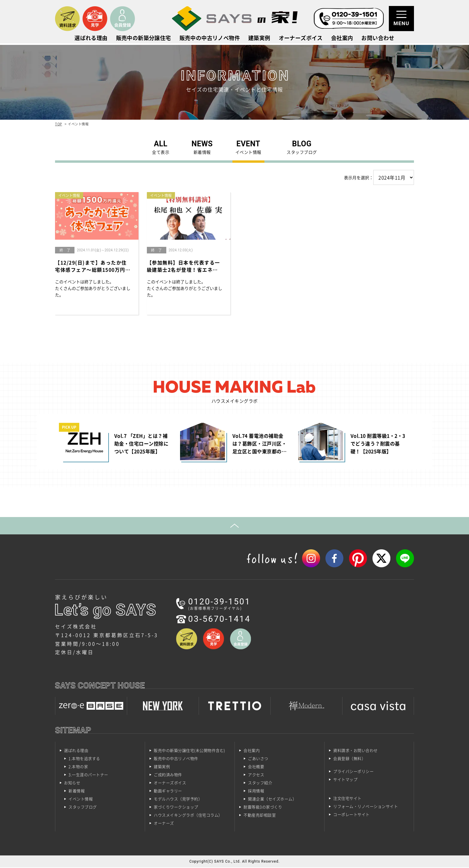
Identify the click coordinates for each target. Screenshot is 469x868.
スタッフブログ (83, 807)
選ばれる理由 (91, 39)
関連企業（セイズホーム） (272, 799)
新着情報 (77, 791)
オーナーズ (164, 824)
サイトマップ (345, 780)
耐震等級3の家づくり (263, 807)
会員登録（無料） (349, 759)
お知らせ (72, 783)
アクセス (256, 775)
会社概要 (256, 767)
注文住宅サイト (347, 799)
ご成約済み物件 (168, 775)
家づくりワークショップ (176, 807)
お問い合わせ (378, 39)
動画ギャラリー (168, 791)
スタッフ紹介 (260, 783)
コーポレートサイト (351, 815)
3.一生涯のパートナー (88, 775)
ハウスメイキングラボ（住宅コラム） (188, 815)
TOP (59, 124)
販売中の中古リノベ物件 (210, 39)
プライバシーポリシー (353, 772)
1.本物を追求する (84, 759)
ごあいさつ (258, 759)
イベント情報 (81, 799)
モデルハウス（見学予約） (178, 799)
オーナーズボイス (301, 39)
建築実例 (259, 39)
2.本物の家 (78, 767)
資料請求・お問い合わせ (355, 751)
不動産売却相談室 (260, 815)
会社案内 (342, 39)
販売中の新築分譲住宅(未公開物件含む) (189, 751)
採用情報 (256, 791)
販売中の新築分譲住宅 (144, 39)
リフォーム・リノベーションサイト (366, 807)
